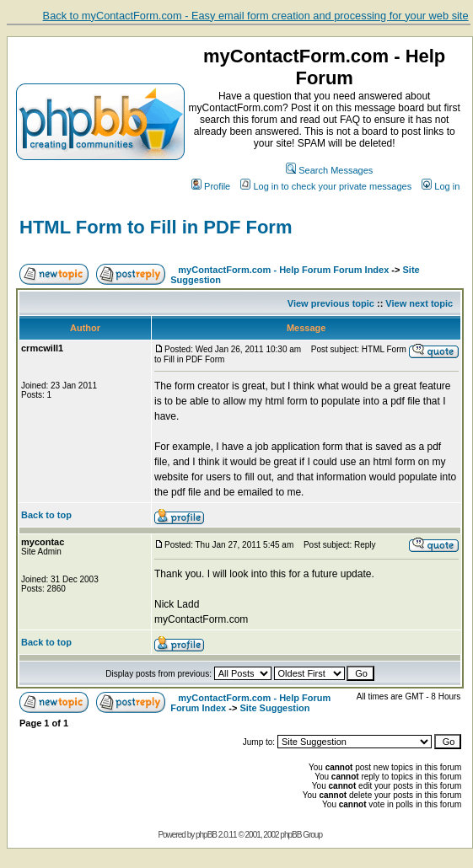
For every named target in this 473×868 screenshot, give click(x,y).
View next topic (419, 303)
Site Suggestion (274, 708)
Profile (211, 186)
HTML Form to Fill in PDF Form (156, 227)
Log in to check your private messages (326, 186)
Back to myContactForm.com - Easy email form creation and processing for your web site (256, 16)
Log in (441, 186)
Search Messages (329, 170)
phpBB (206, 835)
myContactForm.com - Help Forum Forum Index (283, 270)
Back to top (46, 515)
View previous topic (331, 303)
